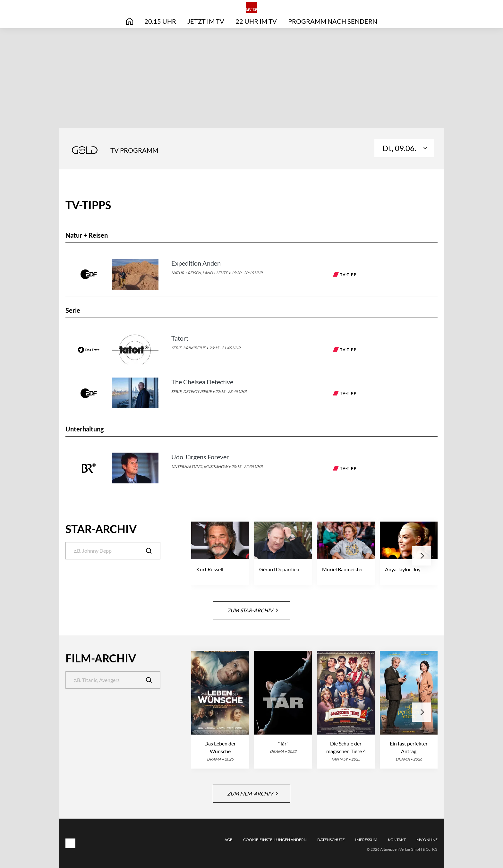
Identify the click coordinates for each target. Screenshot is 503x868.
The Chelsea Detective (202, 382)
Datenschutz (331, 840)
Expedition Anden (196, 263)
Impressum (366, 840)
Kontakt (397, 840)
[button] (422, 556)
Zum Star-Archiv (252, 610)
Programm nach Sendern (333, 21)
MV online (427, 840)
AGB (229, 840)
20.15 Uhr (160, 21)
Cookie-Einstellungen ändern (275, 840)
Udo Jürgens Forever (200, 457)
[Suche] (113, 551)
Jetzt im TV (206, 21)
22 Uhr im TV (256, 21)
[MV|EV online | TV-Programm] (251, 8)
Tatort (180, 338)
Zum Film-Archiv (252, 793)
